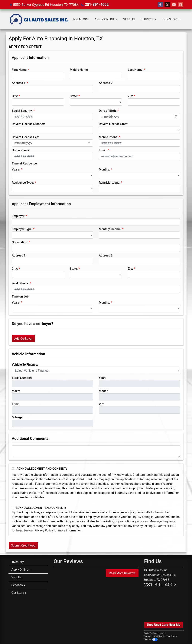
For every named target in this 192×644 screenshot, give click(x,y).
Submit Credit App (23, 545)
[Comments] (96, 451)
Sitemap (162, 636)
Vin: (102, 404)
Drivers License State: (114, 124)
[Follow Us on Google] (181, 5)
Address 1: (19, 83)
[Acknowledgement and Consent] (13, 469)
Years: (16, 169)
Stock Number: (22, 378)
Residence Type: (23, 183)
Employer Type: (22, 229)
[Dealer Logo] (39, 19)
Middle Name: (79, 70)
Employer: (19, 216)
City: (15, 96)
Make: (16, 391)
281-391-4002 (96, 5)
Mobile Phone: (109, 137)
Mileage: (18, 417)
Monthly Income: (110, 229)
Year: (102, 378)
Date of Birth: (108, 111)
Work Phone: (20, 283)
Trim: (15, 404)
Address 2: (106, 83)
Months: (104, 169)
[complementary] (181, 633)
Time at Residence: (25, 163)
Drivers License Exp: (25, 137)
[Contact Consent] (13, 508)
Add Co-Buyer (23, 339)
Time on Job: (21, 296)
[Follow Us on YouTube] (174, 5)
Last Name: (135, 70)
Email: (103, 150)
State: (74, 96)
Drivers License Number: (28, 124)
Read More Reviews (122, 573)
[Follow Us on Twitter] (167, 5)
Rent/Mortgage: (110, 183)
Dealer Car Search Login (154, 633)
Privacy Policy (44, 530)
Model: (104, 391)
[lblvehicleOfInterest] (96, 371)
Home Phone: (21, 150)
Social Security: (22, 111)
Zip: (130, 96)
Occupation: (20, 242)
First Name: (20, 70)
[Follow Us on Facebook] (160, 5)
